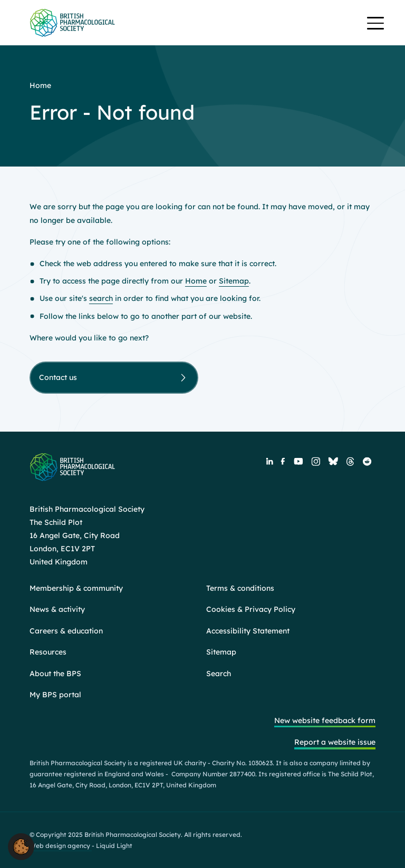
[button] (21, 846)
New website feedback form (325, 720)
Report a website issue (335, 742)
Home (196, 281)
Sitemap (234, 281)
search (101, 298)
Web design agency (61, 846)
